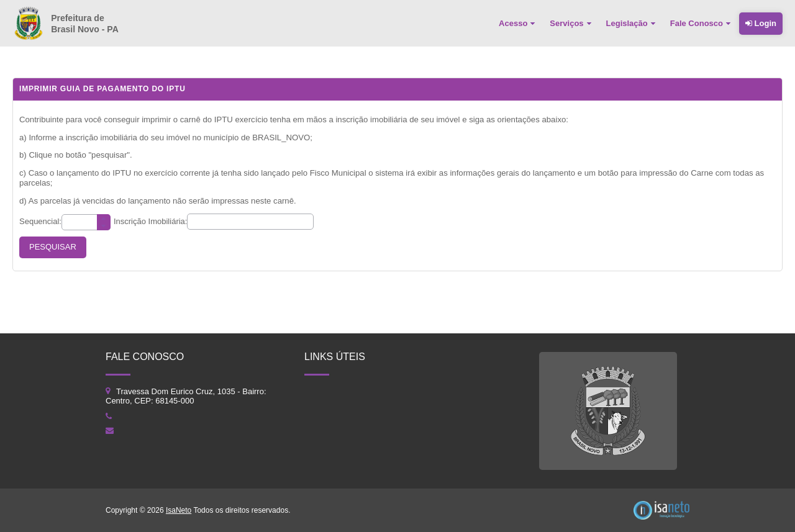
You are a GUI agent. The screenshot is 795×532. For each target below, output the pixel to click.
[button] (53, 247)
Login (761, 23)
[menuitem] (518, 24)
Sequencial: (40, 221)
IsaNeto (179, 510)
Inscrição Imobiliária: (151, 221)
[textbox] (86, 222)
